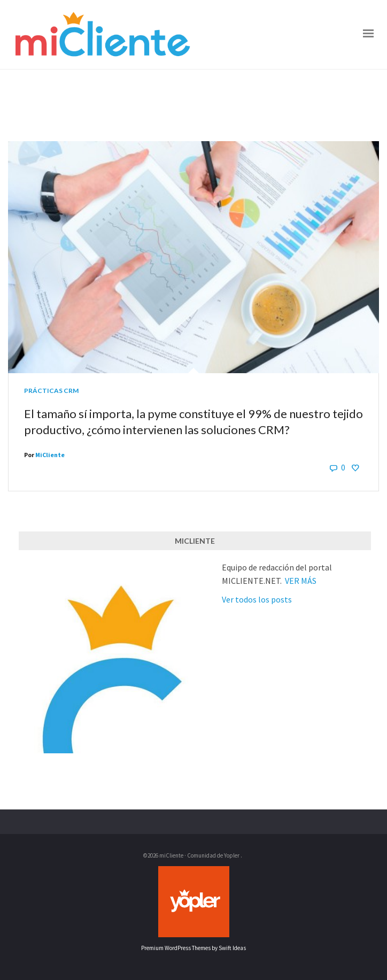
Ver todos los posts (257, 599)
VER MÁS (301, 581)
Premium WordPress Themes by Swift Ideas (193, 948)
